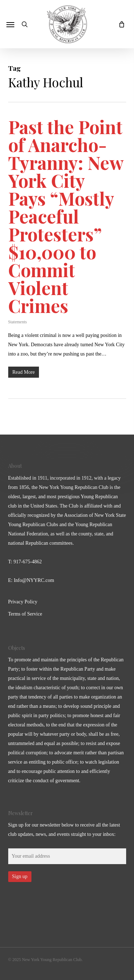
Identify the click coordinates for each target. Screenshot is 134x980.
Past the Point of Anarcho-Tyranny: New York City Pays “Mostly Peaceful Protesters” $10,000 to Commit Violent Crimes (66, 216)
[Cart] (120, 24)
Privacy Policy (23, 602)
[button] (10, 24)
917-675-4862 (28, 562)
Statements (18, 322)
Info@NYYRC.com (34, 580)
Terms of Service (25, 614)
